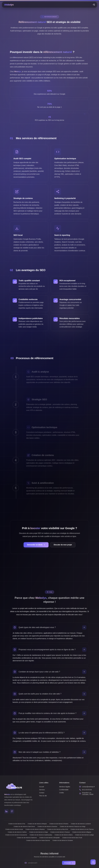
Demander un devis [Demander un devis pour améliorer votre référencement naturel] (36, 545)
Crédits (62, 793)
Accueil (42, 787)
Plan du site (43, 796)
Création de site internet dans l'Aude (72, 838)
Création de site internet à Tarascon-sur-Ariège (73, 827)
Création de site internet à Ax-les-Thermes (82, 829)
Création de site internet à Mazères (35, 829)
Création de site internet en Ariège (38, 832)
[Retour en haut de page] (93, 862)
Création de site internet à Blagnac (82, 832)
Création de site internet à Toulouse (60, 832)
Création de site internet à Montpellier (50, 838)
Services (42, 790)
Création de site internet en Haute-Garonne (38, 840)
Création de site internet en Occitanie (63, 840)
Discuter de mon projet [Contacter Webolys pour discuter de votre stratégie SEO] (63, 545)
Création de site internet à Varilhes (17, 832)
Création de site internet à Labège (84, 835)
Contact (42, 793)
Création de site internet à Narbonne (27, 838)
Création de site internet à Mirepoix (37, 824)
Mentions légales (65, 787)
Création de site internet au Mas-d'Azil (58, 829)
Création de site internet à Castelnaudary (41, 835)
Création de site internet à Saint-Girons (24, 827)
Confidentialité (64, 790)
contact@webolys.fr (88, 787)
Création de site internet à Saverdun (47, 827)
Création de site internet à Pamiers (59, 824)
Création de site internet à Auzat (14, 829)
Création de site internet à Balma (64, 835)
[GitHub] (12, 811)
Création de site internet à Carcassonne (16, 835)
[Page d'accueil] (9, 5)
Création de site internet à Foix (17, 824)
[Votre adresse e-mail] (44, 863)
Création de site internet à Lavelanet (81, 824)
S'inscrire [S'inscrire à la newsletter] (69, 863)
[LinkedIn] (6, 811)
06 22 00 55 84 (87, 790)
